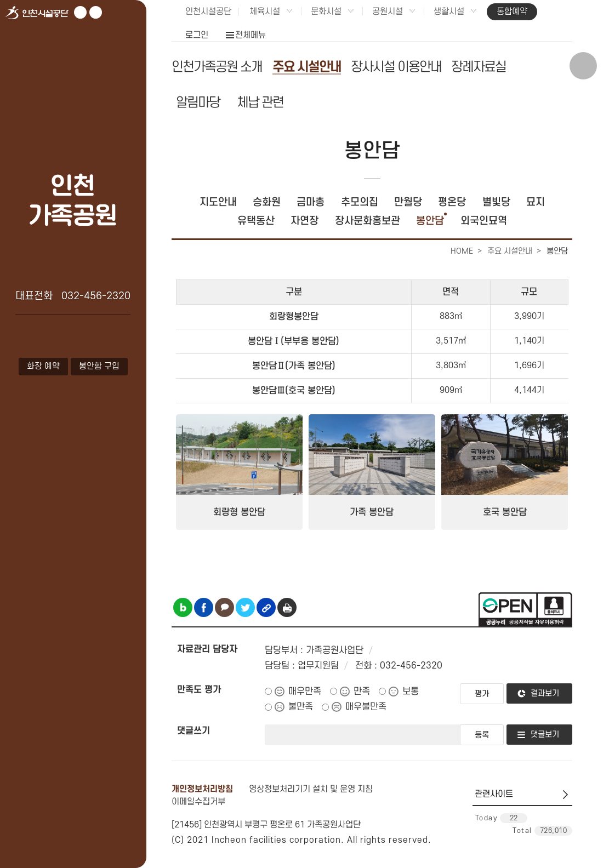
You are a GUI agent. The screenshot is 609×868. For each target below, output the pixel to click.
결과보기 (545, 693)
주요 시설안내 (307, 67)
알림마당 (198, 103)
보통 (411, 692)
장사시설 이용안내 (396, 67)
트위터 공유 (245, 607)
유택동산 (256, 221)
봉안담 (430, 221)
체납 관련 (260, 103)
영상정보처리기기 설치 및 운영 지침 (311, 789)
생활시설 (449, 12)
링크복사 (266, 607)
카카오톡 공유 (224, 607)
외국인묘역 (484, 221)
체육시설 (265, 12)
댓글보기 (545, 735)
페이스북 (96, 12)
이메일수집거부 (198, 802)
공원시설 (388, 12)
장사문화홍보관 (368, 221)
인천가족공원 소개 (217, 67)
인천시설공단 (208, 12)
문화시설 (326, 12)
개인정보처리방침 (202, 789)
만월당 (408, 202)
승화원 (267, 202)
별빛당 (496, 202)
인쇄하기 (287, 607)
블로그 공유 (183, 607)
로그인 (197, 35)
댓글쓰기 (193, 731)
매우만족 (305, 692)
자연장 (305, 221)
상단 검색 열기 (583, 66)
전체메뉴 (251, 35)
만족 (362, 692)
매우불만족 (366, 707)
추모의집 (360, 202)
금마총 (311, 202)
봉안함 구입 (99, 366)
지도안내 (218, 202)
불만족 (301, 707)
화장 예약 (43, 366)
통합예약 (512, 12)
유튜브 (80, 12)
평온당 (452, 202)
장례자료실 (479, 67)
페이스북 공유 (204, 607)
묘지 (536, 202)
